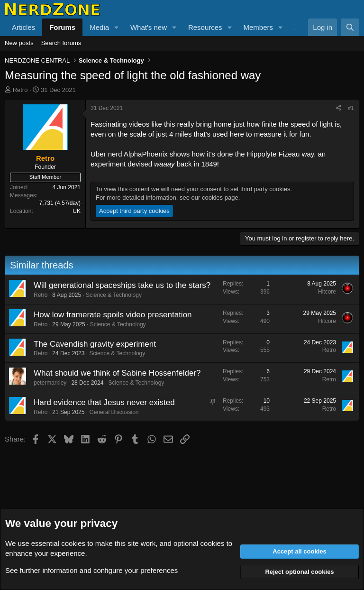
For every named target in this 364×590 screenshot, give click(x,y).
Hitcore (327, 292)
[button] (117, 27)
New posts (19, 43)
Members (258, 27)
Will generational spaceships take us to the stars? (122, 285)
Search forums (61, 43)
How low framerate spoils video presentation (113, 315)
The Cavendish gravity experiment (95, 344)
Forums (62, 27)
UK (77, 211)
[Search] (350, 27)
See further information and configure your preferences (91, 570)
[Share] (338, 108)
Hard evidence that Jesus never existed (104, 402)
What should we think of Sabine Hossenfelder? (117, 373)
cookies (73, 543)
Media (99, 27)
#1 (351, 108)
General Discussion (114, 412)
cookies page (220, 198)
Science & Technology (114, 295)
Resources (205, 27)
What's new (149, 27)
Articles (23, 27)
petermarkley (50, 383)
